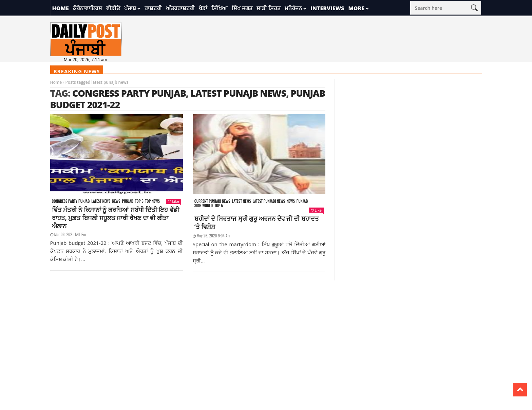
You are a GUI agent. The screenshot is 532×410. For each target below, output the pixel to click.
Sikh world (204, 206)
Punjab (127, 201)
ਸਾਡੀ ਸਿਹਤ (269, 8)
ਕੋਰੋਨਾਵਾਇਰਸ (88, 8)
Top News (153, 201)
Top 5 (139, 201)
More (356, 8)
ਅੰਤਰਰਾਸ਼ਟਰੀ (180, 8)
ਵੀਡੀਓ (113, 8)
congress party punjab (129, 93)
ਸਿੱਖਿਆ (220, 8)
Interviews (327, 8)
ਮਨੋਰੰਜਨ (293, 8)
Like (173, 201)
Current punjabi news (212, 201)
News (116, 201)
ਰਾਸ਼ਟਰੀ (153, 8)
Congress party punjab (71, 201)
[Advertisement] (266, 328)
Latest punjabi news (269, 201)
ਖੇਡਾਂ (203, 8)
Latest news (101, 201)
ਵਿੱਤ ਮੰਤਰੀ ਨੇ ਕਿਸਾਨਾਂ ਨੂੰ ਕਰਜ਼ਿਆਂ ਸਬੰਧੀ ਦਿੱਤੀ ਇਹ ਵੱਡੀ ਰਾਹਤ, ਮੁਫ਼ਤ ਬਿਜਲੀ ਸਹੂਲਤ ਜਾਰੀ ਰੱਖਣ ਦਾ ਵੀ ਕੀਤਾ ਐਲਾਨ (116, 218)
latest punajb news (238, 93)
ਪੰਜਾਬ (130, 8)
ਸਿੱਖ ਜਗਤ (242, 8)
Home (61, 8)
